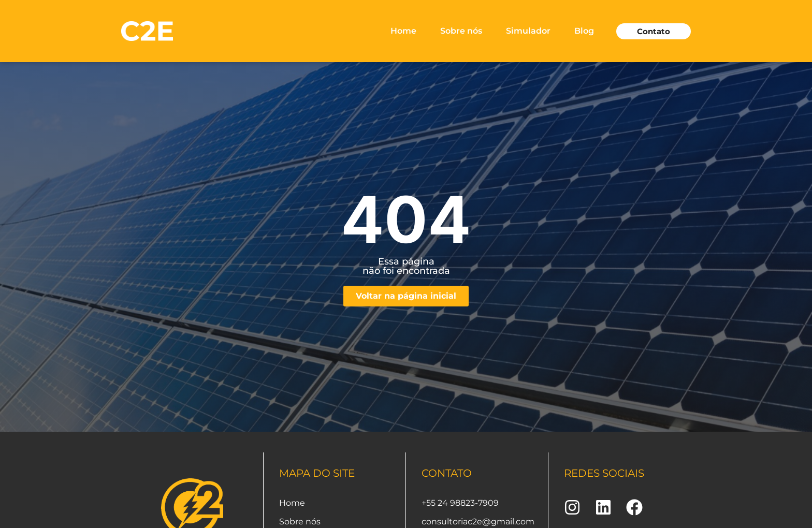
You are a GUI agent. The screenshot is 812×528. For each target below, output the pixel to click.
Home (403, 31)
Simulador (528, 31)
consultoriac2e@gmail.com (478, 522)
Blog (584, 31)
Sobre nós (461, 31)
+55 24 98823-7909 (460, 503)
